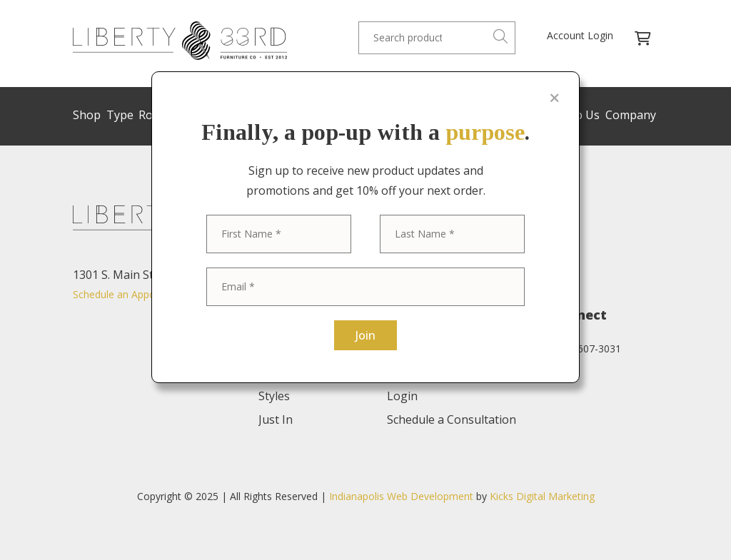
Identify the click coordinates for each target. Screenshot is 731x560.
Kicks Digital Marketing (542, 496)
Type (120, 115)
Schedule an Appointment (132, 294)
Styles (302, 115)
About (403, 349)
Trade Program (503, 115)
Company (631, 115)
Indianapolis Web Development (401, 496)
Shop (87, 115)
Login (402, 396)
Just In (276, 419)
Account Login (580, 35)
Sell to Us (575, 115)
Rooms (157, 115)
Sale (336, 115)
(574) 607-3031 (586, 348)
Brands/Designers (232, 115)
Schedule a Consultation (452, 419)
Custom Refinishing (405, 115)
